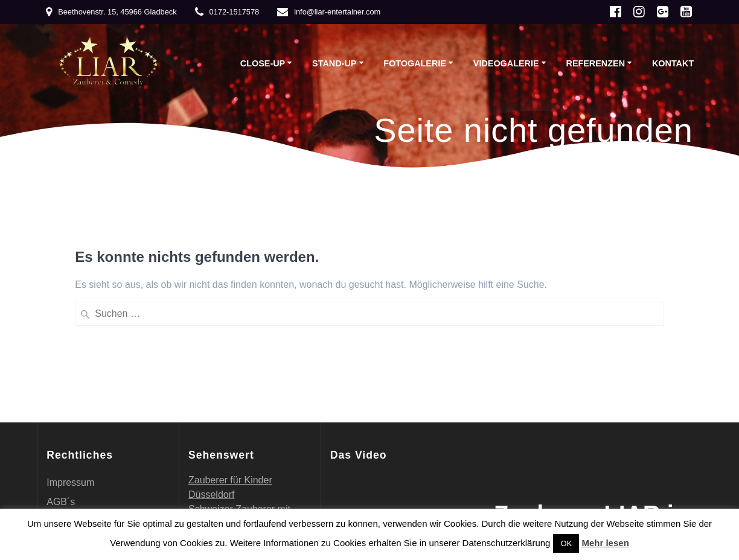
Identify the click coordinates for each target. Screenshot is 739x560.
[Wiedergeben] (346, 393)
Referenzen (595, 63)
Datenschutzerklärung (94, 384)
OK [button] (566, 543)
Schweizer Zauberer (232, 372)
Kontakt (673, 63)
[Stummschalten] (427, 393)
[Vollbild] (442, 393)
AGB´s (61, 365)
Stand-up (334, 63)
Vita (55, 423)
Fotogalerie (415, 63)
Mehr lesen (605, 543)
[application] (392, 371)
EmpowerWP (651, 452)
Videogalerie (506, 63)
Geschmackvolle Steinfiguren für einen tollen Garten (247, 444)
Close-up (263, 63)
